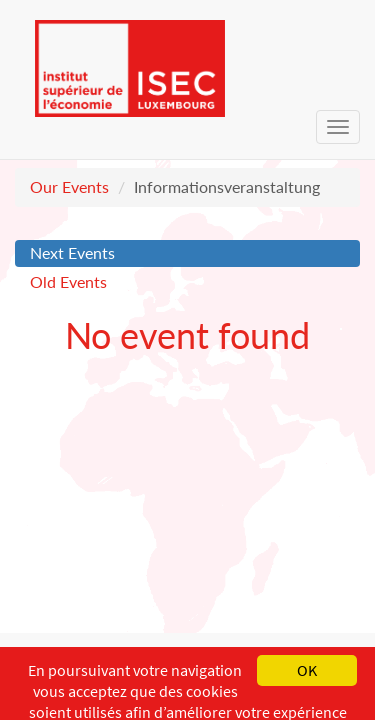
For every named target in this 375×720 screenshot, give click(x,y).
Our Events (69, 186)
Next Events (72, 252)
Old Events (68, 281)
